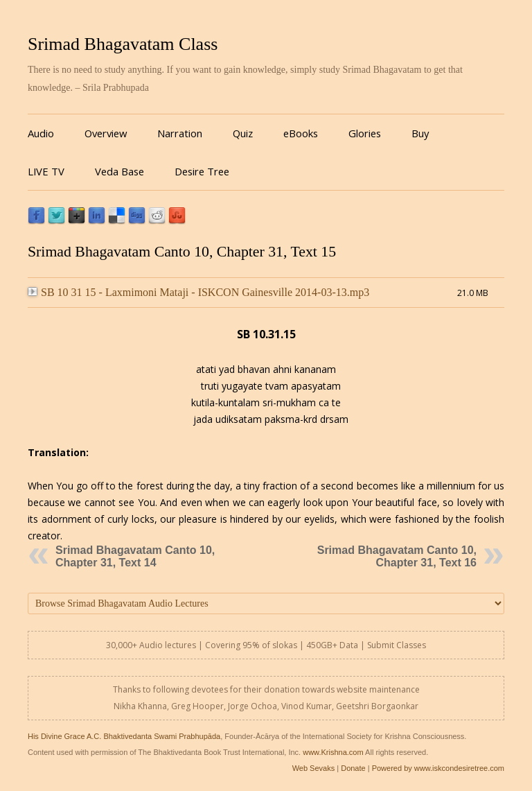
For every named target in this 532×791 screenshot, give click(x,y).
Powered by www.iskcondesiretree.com (438, 768)
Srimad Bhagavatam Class (123, 44)
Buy (420, 133)
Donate (353, 768)
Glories (365, 133)
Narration (180, 133)
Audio (41, 133)
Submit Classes (397, 645)
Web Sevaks (314, 768)
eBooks (301, 133)
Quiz (243, 133)
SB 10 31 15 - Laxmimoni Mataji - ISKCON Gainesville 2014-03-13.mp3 (198, 292)
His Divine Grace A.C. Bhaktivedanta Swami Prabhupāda (124, 736)
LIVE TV (46, 171)
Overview (106, 133)
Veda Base (119, 171)
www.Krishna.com (333, 752)
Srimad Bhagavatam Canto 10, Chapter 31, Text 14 (135, 556)
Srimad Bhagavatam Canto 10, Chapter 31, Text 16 (397, 556)
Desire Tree (202, 171)
